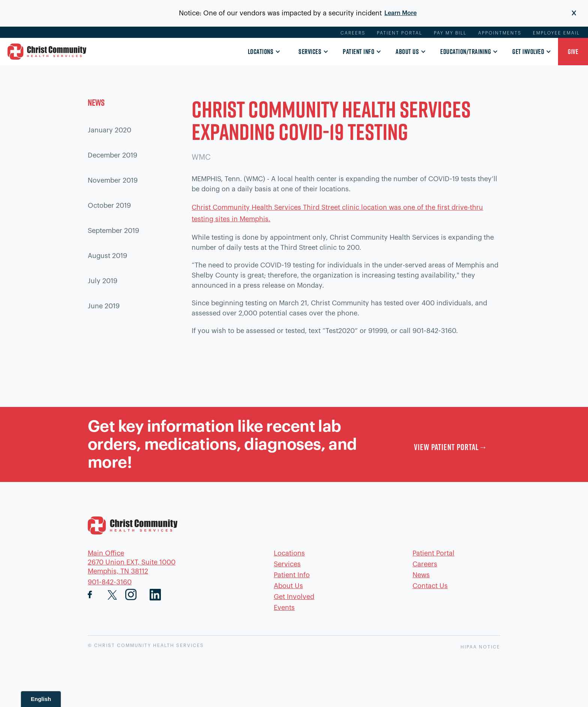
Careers (353, 33)
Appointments (500, 33)
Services (310, 52)
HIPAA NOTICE (480, 647)
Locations (261, 52)
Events (284, 608)
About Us (407, 52)
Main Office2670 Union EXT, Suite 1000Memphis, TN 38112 (132, 562)
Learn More (400, 13)
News (421, 575)
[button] (262, 52)
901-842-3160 (110, 582)
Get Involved (528, 52)
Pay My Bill (450, 33)
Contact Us (430, 586)
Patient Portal (400, 33)
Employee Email (556, 33)
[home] (47, 51)
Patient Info (358, 52)
